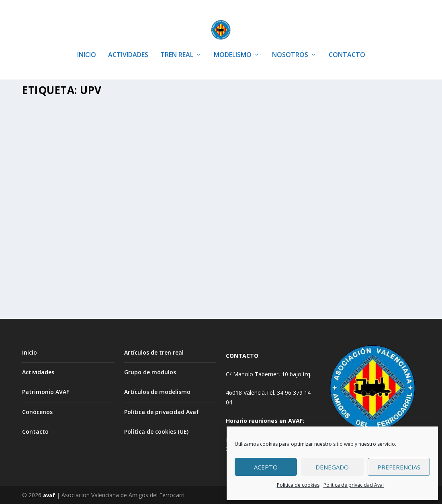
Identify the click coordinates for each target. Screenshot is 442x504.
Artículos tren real (109, 209)
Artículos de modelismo (157, 391)
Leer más (48, 268)
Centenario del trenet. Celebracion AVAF (73, 193)
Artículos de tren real (154, 352)
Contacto (35, 431)
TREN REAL (177, 44)
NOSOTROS (290, 44)
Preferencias (399, 467)
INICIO (87, 44)
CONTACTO (347, 44)
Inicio (30, 352)
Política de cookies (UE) (156, 431)
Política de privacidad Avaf (354, 485)
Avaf (45, 209)
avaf (49, 495)
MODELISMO (233, 44)
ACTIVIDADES (128, 44)
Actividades (38, 372)
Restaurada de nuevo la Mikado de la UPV (347, 193)
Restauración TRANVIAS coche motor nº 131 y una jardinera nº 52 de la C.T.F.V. (217, 197)
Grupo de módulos (150, 372)
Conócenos (37, 411)
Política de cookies (298, 485)
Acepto (266, 467)
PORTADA (41, 217)
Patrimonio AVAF (46, 391)
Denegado (332, 467)
